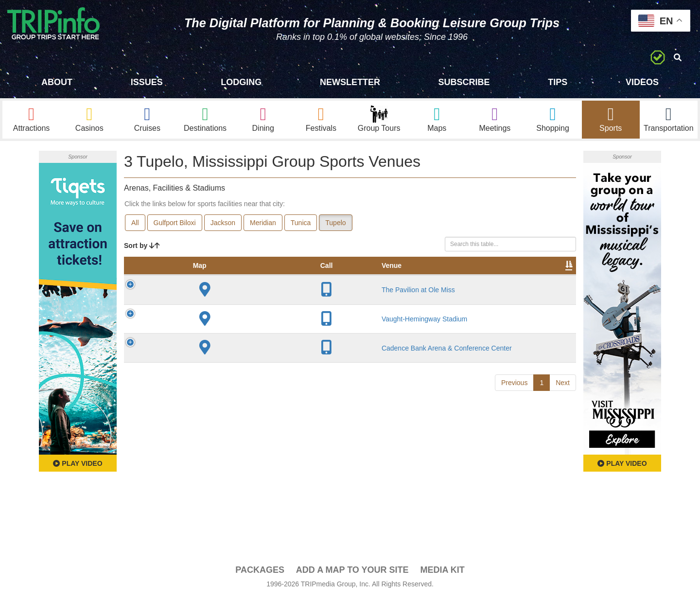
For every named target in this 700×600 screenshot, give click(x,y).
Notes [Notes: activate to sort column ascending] (393, 277)
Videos (642, 82)
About (57, 82)
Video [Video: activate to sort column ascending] (477, 277)
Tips (558, 82)
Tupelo (335, 224)
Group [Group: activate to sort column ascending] (551, 277)
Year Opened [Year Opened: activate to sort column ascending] (300, 272)
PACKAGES (260, 571)
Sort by (142, 247)
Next (563, 410)
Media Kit (442, 571)
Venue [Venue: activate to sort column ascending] (192, 277)
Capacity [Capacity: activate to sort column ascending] (350, 277)
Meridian (263, 224)
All (135, 224)
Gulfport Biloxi (175, 224)
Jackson (223, 224)
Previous (514, 410)
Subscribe (464, 82)
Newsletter (350, 82)
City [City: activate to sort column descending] (262, 277)
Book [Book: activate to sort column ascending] (514, 277)
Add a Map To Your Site (352, 571)
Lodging (241, 82)
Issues (147, 82)
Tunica (301, 224)
